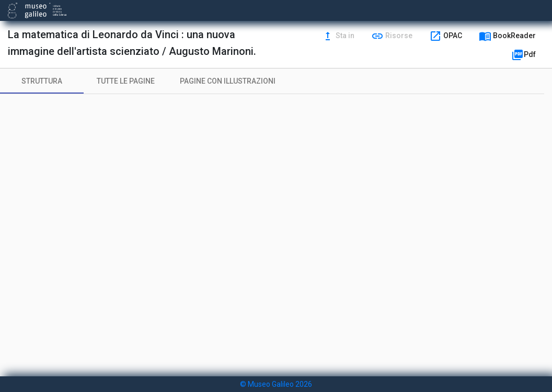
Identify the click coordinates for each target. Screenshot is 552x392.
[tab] (42, 81)
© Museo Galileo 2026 (276, 384)
